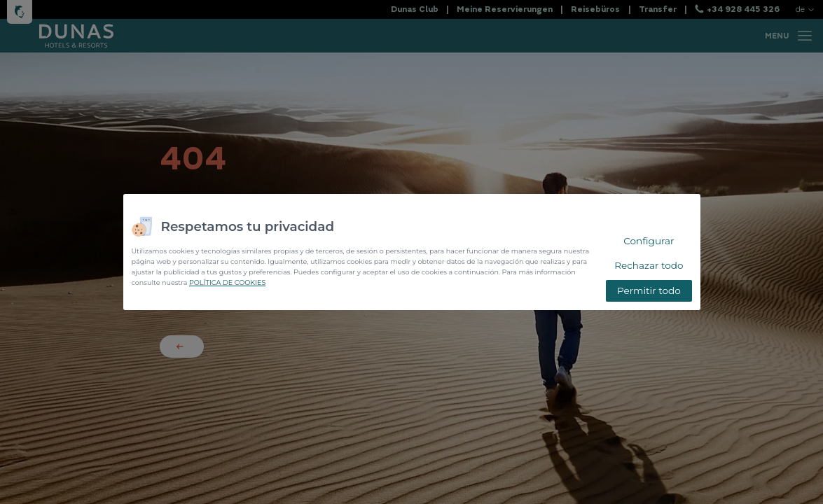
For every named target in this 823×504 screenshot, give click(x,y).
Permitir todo (649, 290)
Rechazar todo (649, 265)
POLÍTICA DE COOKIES (227, 282)
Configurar (649, 241)
